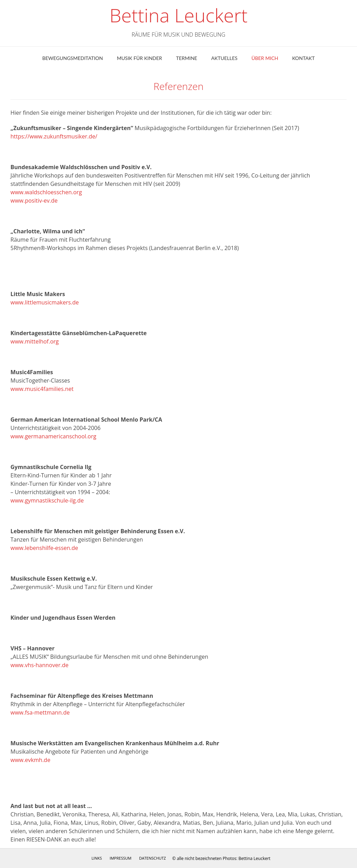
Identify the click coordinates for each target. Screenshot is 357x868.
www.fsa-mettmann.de (40, 712)
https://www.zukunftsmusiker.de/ (54, 136)
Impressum (120, 858)
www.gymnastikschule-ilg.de (47, 500)
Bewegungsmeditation (73, 58)
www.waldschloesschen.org (46, 192)
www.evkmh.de (30, 760)
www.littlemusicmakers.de (45, 302)
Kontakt (303, 58)
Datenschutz (153, 858)
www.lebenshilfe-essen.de (44, 548)
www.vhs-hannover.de (39, 665)
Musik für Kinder (139, 58)
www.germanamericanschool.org (53, 436)
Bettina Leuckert (178, 15)
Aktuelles (224, 58)
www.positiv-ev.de (34, 201)
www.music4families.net (42, 389)
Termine (187, 58)
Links (97, 858)
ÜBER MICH (265, 58)
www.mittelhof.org (35, 341)
